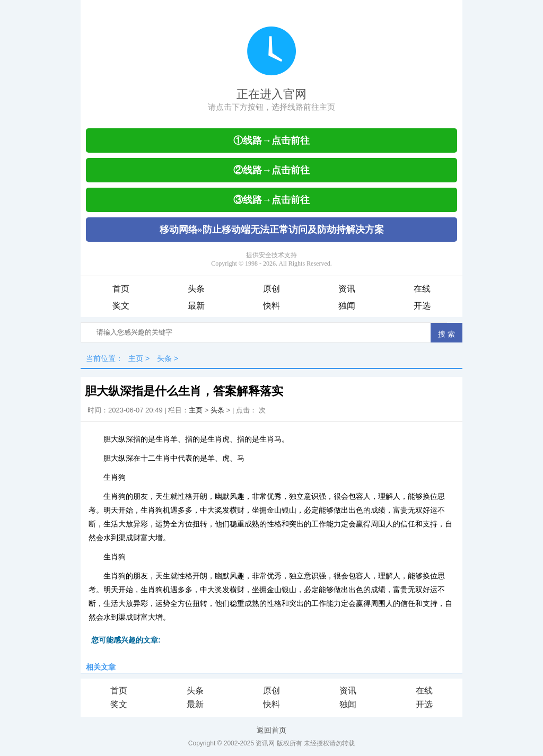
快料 (271, 306)
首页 (121, 289)
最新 (196, 306)
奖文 (121, 306)
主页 (136, 358)
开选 (422, 306)
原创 (271, 289)
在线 (422, 289)
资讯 (347, 289)
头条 (196, 289)
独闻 (347, 306)
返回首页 (271, 730)
